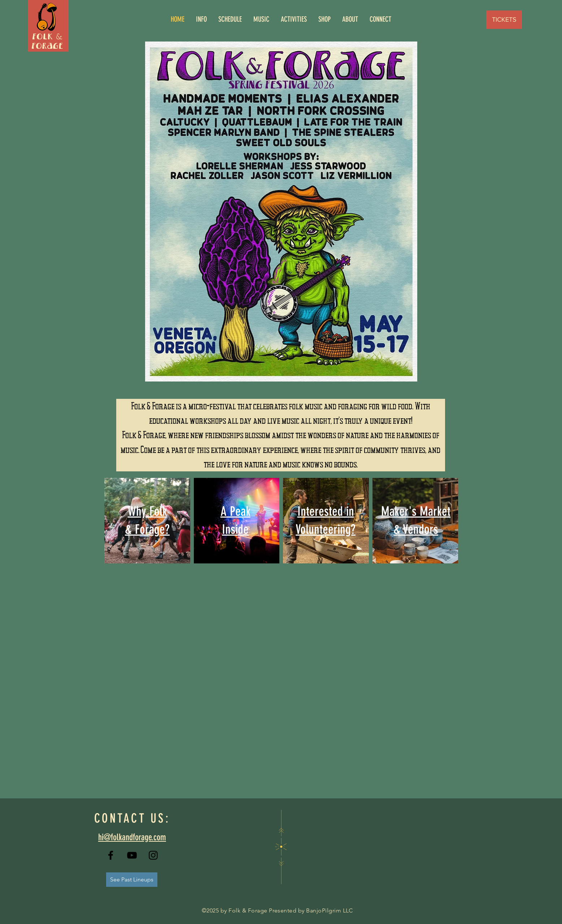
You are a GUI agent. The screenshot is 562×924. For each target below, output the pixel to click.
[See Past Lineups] (132, 880)
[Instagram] (153, 855)
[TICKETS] (504, 20)
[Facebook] (111, 855)
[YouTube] (132, 855)
